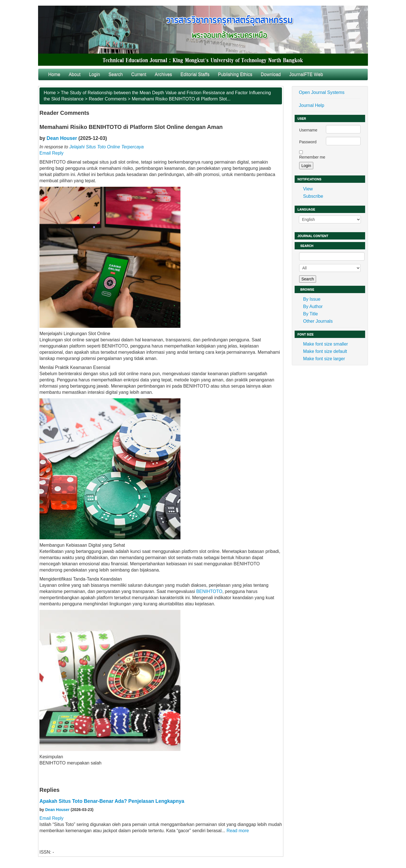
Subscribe (313, 196)
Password (308, 142)
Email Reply (51, 153)
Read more (238, 831)
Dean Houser (62, 138)
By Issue (312, 299)
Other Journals (318, 321)
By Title (310, 314)
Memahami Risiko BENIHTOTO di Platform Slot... (181, 99)
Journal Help (312, 105)
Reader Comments (108, 99)
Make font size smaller (326, 344)
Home (54, 74)
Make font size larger (324, 359)
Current (139, 74)
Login (95, 74)
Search (116, 74)
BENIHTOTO (209, 591)
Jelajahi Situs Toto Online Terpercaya (107, 147)
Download (271, 74)
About (75, 74)
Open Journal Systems (322, 92)
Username (308, 130)
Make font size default (325, 351)
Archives (163, 74)
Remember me (312, 157)
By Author (313, 306)
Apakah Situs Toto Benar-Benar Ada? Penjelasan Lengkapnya (112, 801)
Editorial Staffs (195, 74)
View (308, 189)
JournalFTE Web (306, 74)
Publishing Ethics (235, 74)
